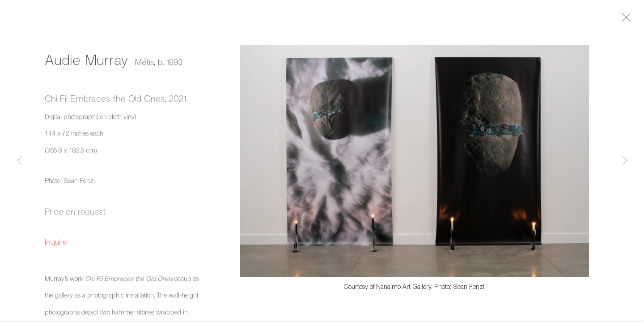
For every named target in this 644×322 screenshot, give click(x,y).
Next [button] (625, 161)
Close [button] (626, 20)
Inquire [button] (56, 244)
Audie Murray (87, 61)
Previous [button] (19, 161)
